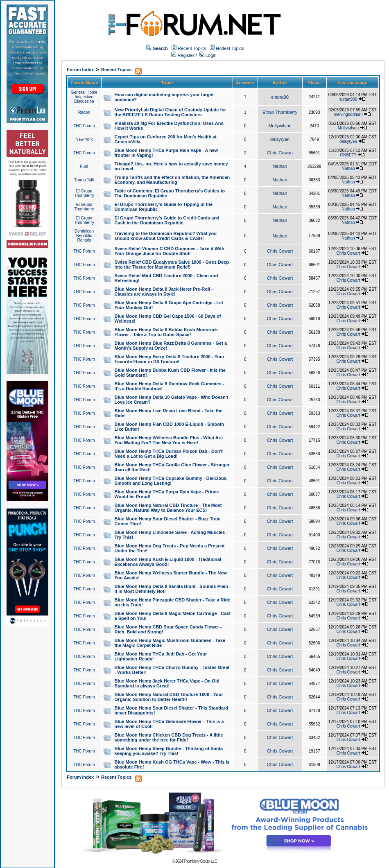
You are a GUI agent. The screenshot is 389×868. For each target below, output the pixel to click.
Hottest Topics (230, 48)
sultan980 (348, 99)
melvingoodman (348, 114)
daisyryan (280, 139)
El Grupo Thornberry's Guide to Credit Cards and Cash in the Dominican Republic (167, 220)
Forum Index (80, 70)
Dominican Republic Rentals (84, 236)
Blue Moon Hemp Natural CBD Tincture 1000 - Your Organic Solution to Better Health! (169, 697)
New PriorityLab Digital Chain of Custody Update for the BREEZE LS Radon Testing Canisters (171, 112)
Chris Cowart (280, 153)
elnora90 (280, 97)
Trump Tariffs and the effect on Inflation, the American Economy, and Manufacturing (172, 180)
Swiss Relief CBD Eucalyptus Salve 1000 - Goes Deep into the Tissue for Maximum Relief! (172, 264)
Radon (84, 112)
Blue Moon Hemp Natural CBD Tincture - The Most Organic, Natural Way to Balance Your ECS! (168, 508)
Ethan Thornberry (280, 112)
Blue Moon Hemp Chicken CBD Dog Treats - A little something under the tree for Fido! (169, 737)
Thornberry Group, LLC (200, 861)
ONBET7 (348, 155)
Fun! (84, 166)
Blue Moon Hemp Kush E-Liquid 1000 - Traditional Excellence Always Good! (168, 562)
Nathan (280, 166)
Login (208, 55)
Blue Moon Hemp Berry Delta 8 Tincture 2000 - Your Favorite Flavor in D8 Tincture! (170, 359)
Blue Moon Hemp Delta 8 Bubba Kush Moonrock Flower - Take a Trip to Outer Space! (166, 332)
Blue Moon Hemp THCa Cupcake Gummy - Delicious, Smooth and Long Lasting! (171, 481)
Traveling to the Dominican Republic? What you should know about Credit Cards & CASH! (166, 236)
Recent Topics (192, 48)
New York (84, 139)
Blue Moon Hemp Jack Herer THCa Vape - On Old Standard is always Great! (167, 683)
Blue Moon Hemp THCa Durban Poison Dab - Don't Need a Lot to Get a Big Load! (169, 454)
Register (183, 55)
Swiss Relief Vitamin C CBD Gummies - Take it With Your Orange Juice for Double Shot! (170, 251)
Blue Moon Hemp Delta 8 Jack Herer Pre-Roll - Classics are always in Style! (164, 292)
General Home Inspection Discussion (84, 97)
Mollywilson (280, 126)
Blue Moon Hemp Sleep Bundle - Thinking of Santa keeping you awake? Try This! (169, 751)
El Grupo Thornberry (84, 193)
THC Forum (84, 126)
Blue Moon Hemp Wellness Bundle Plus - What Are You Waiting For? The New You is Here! (169, 440)
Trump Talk (84, 180)
